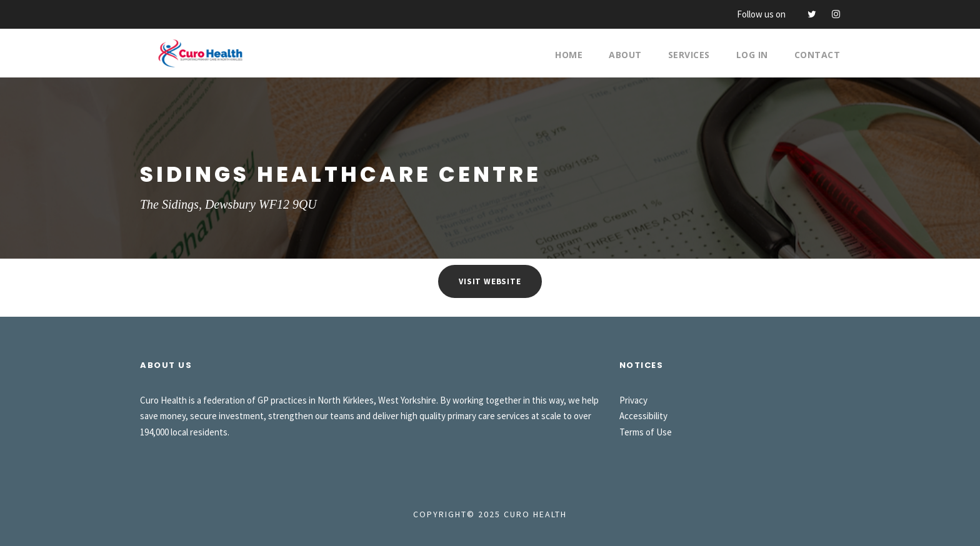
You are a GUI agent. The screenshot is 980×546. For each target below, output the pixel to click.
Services (689, 55)
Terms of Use (646, 432)
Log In (752, 55)
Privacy (633, 400)
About (625, 55)
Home (569, 55)
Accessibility (643, 416)
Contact (817, 55)
